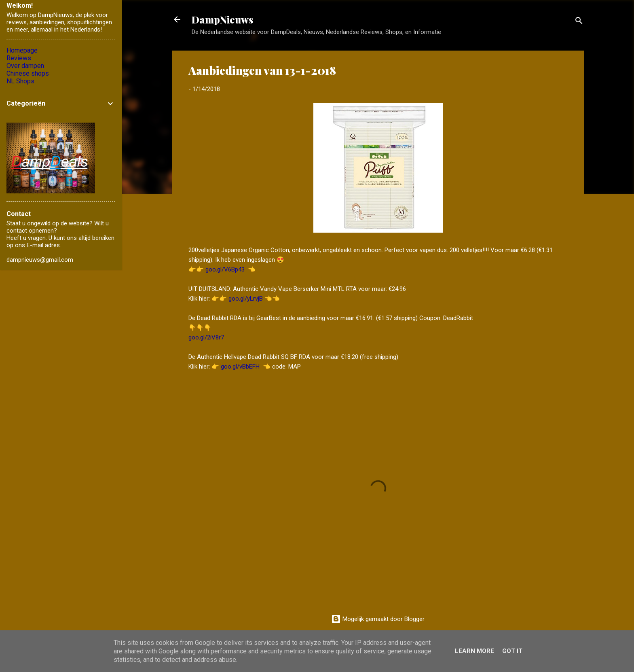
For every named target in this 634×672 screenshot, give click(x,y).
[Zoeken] (579, 22)
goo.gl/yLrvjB (246, 299)
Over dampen (25, 66)
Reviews (19, 58)
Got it (512, 651)
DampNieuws (222, 19)
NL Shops (20, 81)
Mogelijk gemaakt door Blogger (378, 619)
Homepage (22, 50)
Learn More (474, 651)
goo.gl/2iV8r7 (206, 337)
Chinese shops (28, 73)
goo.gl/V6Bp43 (225, 269)
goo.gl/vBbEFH (240, 367)
